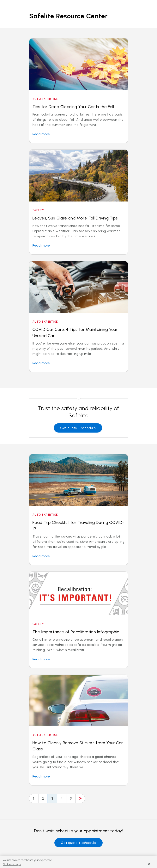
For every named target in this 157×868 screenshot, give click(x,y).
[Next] (80, 798)
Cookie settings (12, 864)
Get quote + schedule (78, 428)
